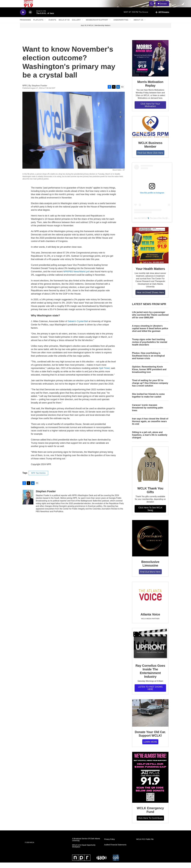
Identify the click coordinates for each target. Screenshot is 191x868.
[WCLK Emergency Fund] (150, 783)
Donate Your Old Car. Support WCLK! (150, 739)
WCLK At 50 (64, 25)
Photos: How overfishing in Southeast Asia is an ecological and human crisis (148, 361)
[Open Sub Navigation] (45, 25)
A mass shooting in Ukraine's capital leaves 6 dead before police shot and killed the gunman (150, 334)
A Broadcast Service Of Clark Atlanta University (86, 845)
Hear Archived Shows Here (150, 298)
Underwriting (121, 25)
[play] (23, 18)
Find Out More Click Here (150, 158)
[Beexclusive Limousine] (150, 544)
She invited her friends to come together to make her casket (148, 401)
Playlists (38, 25)
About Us (138, 25)
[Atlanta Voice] (150, 601)
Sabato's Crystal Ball (78, 327)
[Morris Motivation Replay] (150, 64)
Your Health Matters (150, 274)
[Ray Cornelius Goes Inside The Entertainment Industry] (150, 650)
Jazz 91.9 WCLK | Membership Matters (95, 31)
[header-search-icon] (153, 6)
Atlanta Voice (150, 620)
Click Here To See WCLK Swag (150, 514)
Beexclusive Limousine (150, 569)
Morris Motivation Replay (150, 89)
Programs (25, 25)
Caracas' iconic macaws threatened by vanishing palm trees (148, 413)
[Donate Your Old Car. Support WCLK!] (150, 718)
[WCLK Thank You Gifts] (150, 470)
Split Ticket (104, 374)
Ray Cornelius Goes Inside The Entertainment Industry (150, 677)
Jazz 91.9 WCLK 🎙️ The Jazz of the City (150, 224)
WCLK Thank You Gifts (150, 496)
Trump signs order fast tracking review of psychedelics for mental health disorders (150, 348)
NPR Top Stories (38, 478)
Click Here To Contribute (150, 823)
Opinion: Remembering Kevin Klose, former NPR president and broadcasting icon (149, 375)
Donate (165, 6)
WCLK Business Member (150, 150)
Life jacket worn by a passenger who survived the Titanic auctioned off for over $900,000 (150, 320)
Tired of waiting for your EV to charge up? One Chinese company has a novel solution (150, 389)
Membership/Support (97, 25)
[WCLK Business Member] (150, 132)
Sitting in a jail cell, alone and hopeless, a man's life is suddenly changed (150, 440)
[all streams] (162, 18)
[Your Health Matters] (150, 251)
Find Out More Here (150, 577)
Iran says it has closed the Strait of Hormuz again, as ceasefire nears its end (150, 427)
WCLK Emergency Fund (150, 815)
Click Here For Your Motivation (150, 110)
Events (52, 25)
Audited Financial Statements (115, 850)
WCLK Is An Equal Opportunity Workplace (84, 851)
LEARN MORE (150, 747)
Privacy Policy (109, 845)
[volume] (30, 18)
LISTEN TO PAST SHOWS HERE (150, 693)
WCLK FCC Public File (145, 845)
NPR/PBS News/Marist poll (76, 277)
